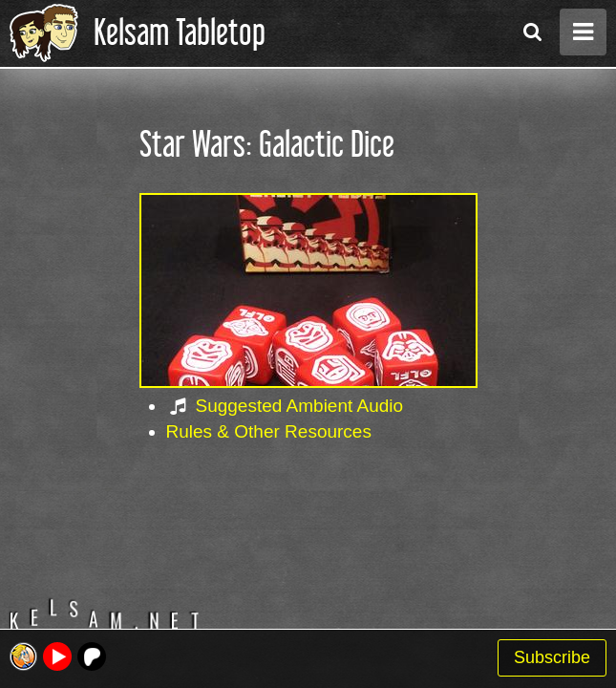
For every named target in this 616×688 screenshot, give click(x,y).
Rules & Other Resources (269, 431)
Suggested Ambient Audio (300, 406)
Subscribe (552, 657)
